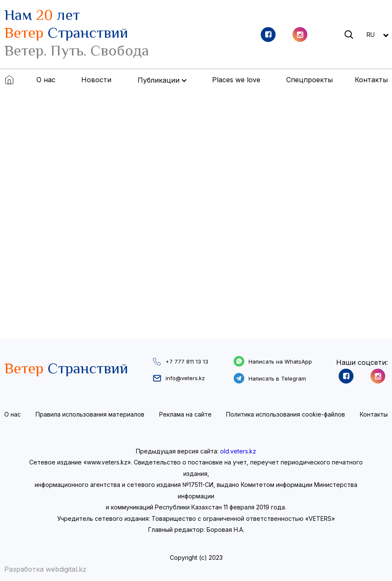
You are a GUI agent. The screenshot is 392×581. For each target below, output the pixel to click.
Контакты (371, 80)
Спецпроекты (309, 80)
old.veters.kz (238, 452)
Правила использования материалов (90, 416)
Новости (96, 80)
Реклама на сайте (185, 416)
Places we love (236, 80)
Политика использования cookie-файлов (286, 416)
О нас (46, 80)
